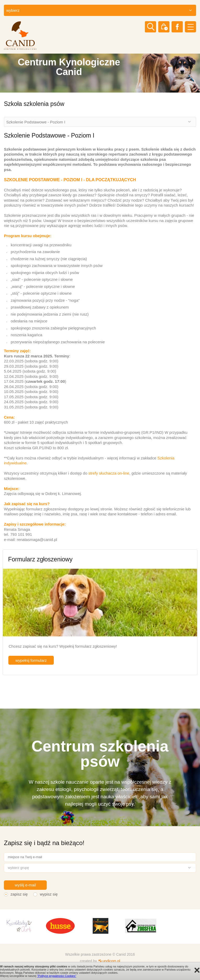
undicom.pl (111, 961)
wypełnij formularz (31, 660)
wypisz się (49, 894)
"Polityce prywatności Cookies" (57, 976)
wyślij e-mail (25, 885)
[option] (100, 73)
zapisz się (19, 894)
